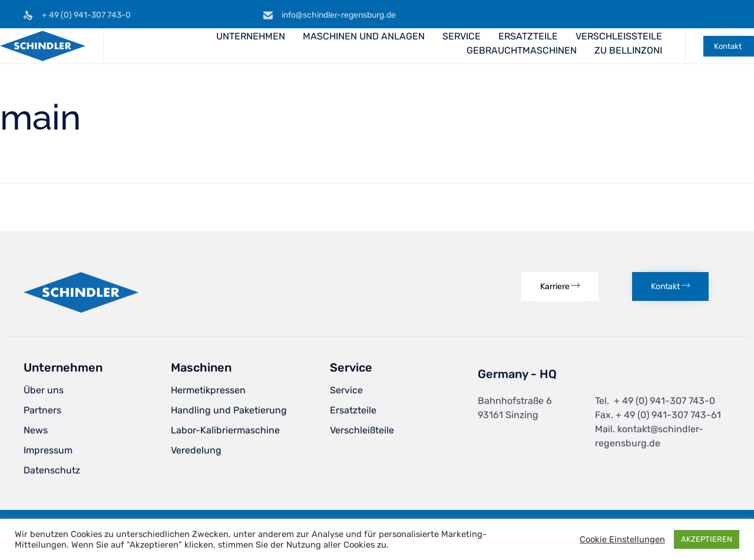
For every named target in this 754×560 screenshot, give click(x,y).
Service (346, 390)
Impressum (48, 450)
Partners (42, 410)
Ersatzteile (353, 410)
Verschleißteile (362, 430)
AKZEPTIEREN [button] (707, 539)
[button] (729, 46)
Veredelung (196, 450)
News (36, 430)
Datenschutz (52, 470)
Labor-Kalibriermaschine (225, 430)
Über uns (44, 390)
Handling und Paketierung (229, 410)
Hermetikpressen (208, 390)
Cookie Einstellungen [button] (622, 539)
